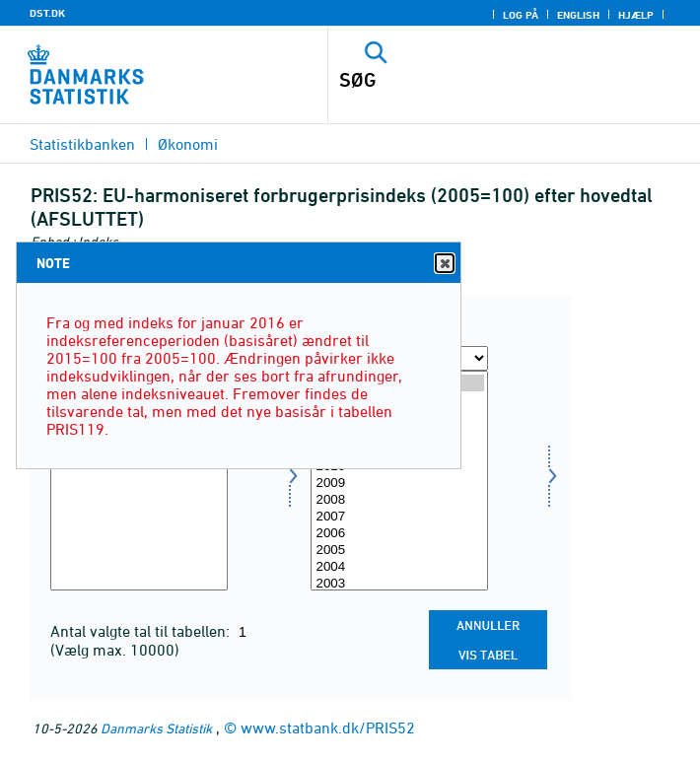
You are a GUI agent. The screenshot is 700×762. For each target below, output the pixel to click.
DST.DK (47, 13)
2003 (399, 584)
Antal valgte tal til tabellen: (142, 631)
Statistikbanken (82, 144)
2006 (399, 534)
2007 (399, 517)
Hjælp (636, 15)
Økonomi (188, 144)
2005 (399, 551)
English (578, 15)
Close (444, 264)
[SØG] (478, 80)
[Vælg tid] (399, 481)
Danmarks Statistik (156, 728)
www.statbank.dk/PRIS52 (328, 727)
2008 (399, 500)
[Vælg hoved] (139, 481)
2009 (399, 484)
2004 (399, 567)
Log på (521, 15)
